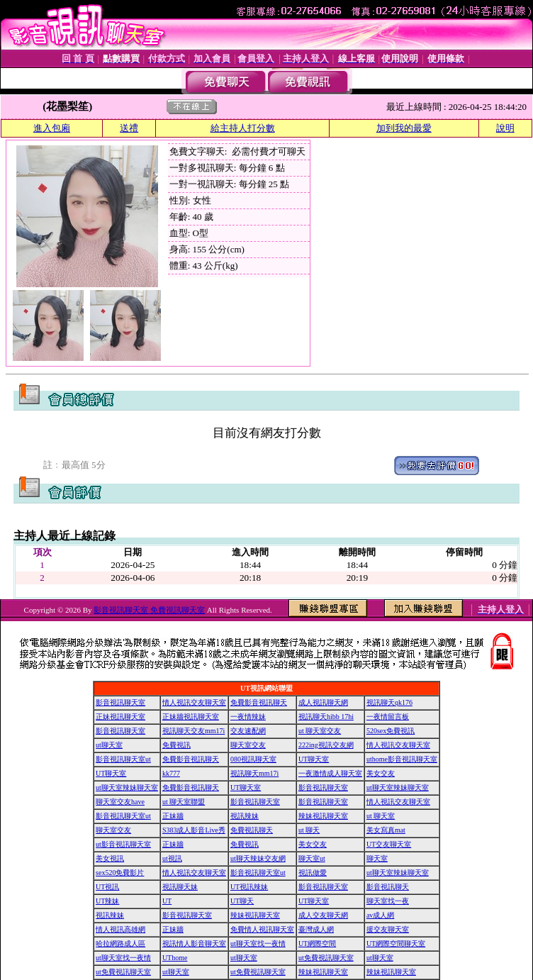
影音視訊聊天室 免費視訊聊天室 (149, 610)
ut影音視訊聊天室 (123, 844)
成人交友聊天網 (323, 915)
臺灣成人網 (316, 929)
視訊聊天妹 (180, 887)
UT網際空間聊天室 (396, 943)
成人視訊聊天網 (323, 702)
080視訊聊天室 (253, 759)
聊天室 (377, 858)
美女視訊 (110, 858)
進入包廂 (52, 128)
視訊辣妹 (245, 816)
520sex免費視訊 (391, 731)
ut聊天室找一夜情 (258, 943)
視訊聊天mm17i (254, 773)
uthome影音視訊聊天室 (402, 759)
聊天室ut (312, 858)
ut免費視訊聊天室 (326, 958)
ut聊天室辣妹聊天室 (127, 787)
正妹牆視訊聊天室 (191, 717)
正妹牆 (173, 816)
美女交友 (381, 773)
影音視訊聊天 (388, 887)
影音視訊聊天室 (120, 702)
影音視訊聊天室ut (123, 759)
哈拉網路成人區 (120, 943)
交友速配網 (248, 731)
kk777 (171, 773)
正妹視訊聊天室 (120, 717)
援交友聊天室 (388, 929)
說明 (505, 128)
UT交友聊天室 (389, 844)
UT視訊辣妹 (249, 887)
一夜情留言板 (388, 717)
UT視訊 (107, 887)
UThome (175, 958)
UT (167, 901)
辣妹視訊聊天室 (323, 816)
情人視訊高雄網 (120, 929)
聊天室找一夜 (388, 901)
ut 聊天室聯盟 (184, 802)
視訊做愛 (313, 873)
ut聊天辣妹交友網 (258, 858)
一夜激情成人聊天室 (330, 773)
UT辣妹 (107, 901)
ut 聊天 (309, 830)
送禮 (129, 128)
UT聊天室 (314, 759)
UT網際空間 (317, 943)
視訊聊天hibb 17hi (326, 717)
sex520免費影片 (120, 873)
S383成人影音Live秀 (194, 830)
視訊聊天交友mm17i (193, 731)
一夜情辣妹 (248, 717)
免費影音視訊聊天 (259, 702)
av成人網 (380, 915)
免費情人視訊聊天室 (262, 929)
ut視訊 (172, 858)
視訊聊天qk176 (389, 702)
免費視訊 (176, 745)
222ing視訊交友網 (326, 745)
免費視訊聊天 (252, 830)
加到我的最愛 (404, 128)
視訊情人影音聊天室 (194, 943)
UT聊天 (242, 901)
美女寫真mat (386, 830)
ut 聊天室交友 (320, 731)
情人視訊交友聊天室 (194, 702)
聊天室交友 (248, 745)
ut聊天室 (109, 745)
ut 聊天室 (381, 816)
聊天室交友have (120, 802)
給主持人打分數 (243, 128)
